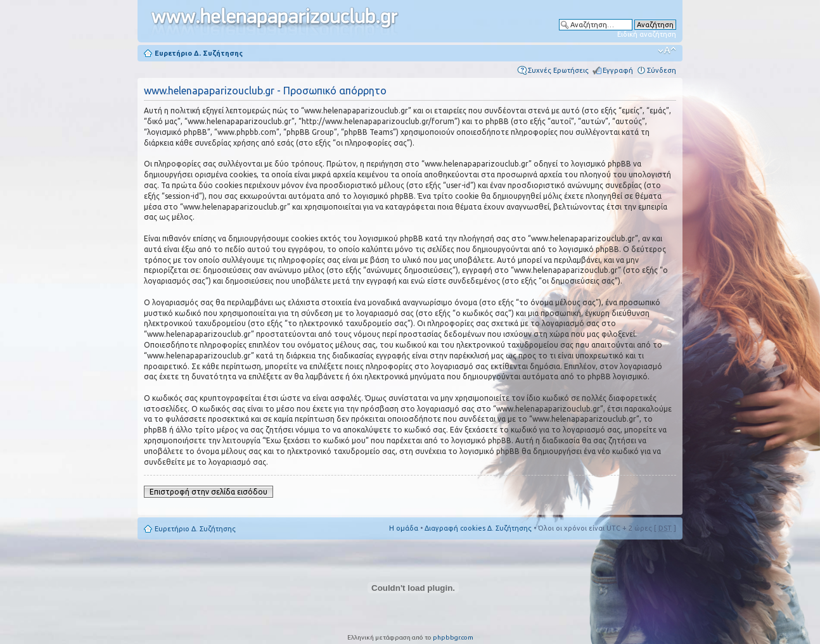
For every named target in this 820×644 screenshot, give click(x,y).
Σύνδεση (662, 70)
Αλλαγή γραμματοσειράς (667, 51)
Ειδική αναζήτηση (647, 34)
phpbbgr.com (453, 637)
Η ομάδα (404, 528)
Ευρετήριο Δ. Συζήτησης (199, 53)
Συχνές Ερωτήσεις (558, 70)
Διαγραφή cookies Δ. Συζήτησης (478, 528)
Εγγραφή (618, 70)
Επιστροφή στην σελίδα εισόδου (208, 492)
